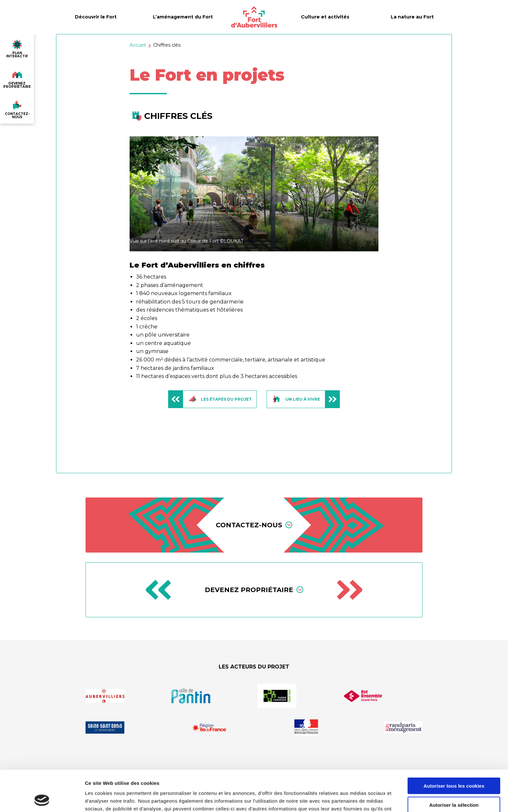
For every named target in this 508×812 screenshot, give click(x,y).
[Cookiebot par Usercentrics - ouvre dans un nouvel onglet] (42, 799)
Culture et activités (325, 17)
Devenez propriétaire (254, 590)
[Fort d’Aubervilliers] (254, 17)
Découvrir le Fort (96, 17)
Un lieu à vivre (306, 399)
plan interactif (17, 48)
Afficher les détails (357, 799)
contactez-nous (17, 109)
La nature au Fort (412, 17)
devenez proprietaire (17, 78)
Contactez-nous (254, 525)
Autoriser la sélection (454, 766)
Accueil (138, 45)
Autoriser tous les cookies (454, 747)
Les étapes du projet (210, 399)
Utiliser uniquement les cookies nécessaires (454, 788)
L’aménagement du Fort (183, 17)
